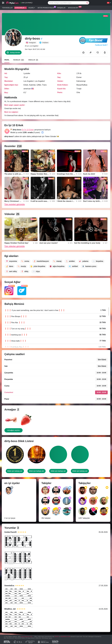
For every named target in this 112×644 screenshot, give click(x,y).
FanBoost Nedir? (101, 45)
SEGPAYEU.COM (66, 637)
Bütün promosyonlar (46, 8)
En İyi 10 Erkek (28, 130)
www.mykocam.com (27, 636)
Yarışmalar (61, 8)
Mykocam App (74, 8)
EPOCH (57, 637)
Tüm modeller (7, 8)
